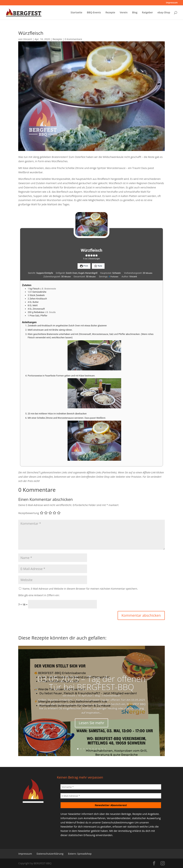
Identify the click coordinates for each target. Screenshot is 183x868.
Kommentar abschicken (141, 615)
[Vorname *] (111, 787)
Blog (135, 13)
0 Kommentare (73, 39)
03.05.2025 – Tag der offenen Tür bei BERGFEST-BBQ (91, 683)
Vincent (28, 39)
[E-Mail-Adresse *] (111, 796)
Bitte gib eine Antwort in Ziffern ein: (39, 595)
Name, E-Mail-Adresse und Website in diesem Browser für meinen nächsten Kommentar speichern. (80, 589)
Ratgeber (147, 13)
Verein (124, 13)
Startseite (76, 13)
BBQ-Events (94, 13)
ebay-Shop (164, 13)
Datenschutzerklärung (50, 854)
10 (105, 749)
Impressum (172, 3)
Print (84, 266)
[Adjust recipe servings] (109, 277)
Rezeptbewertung (29, 513)
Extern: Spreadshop (80, 854)
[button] (86, 255)
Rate (98, 266)
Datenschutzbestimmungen (118, 822)
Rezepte (110, 13)
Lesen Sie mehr (92, 723)
